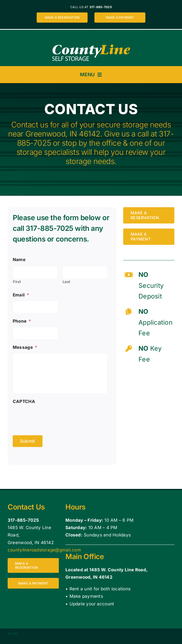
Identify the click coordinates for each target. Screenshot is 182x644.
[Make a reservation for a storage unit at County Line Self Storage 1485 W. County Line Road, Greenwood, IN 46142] (62, 18)
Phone (22, 321)
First (17, 282)
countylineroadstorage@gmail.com (44, 550)
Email (21, 295)
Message (25, 347)
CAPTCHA (24, 401)
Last (67, 282)
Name (19, 260)
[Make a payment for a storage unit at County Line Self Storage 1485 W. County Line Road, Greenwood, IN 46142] (120, 18)
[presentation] (51, 417)
